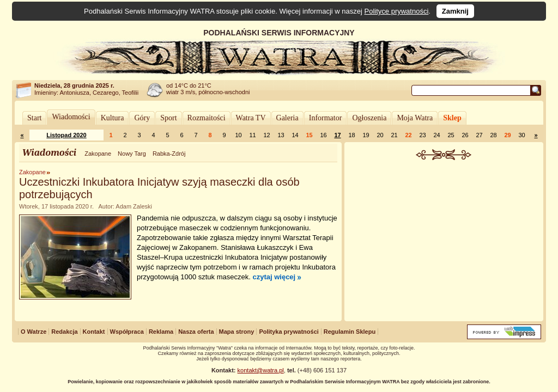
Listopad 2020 (66, 135)
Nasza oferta (196, 332)
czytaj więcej (274, 277)
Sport (168, 118)
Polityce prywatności (397, 11)
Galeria (287, 118)
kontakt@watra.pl (261, 370)
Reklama (161, 332)
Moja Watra (415, 118)
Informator (326, 118)
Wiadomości (71, 117)
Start (34, 118)
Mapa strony (237, 332)
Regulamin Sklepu (350, 332)
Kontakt (94, 332)
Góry (142, 118)
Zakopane (98, 154)
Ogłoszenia (369, 118)
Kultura (113, 118)
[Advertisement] (444, 242)
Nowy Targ (132, 154)
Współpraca (127, 332)
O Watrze (34, 332)
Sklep (452, 118)
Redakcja (64, 332)
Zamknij (455, 11)
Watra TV (251, 118)
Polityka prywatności (289, 332)
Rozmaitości (207, 118)
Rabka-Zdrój (169, 154)
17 (337, 135)
